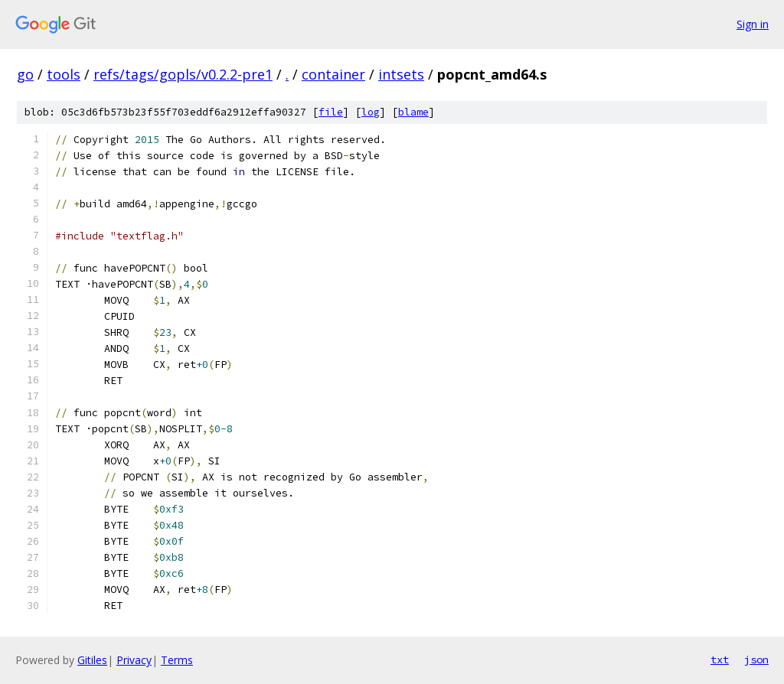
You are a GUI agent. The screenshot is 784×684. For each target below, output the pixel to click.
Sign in (753, 24)
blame (413, 112)
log (371, 112)
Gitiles (92, 660)
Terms (177, 660)
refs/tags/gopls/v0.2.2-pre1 (183, 74)
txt (720, 660)
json (756, 660)
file (331, 112)
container (333, 74)
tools (64, 74)
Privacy (134, 660)
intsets (401, 74)
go (25, 74)
